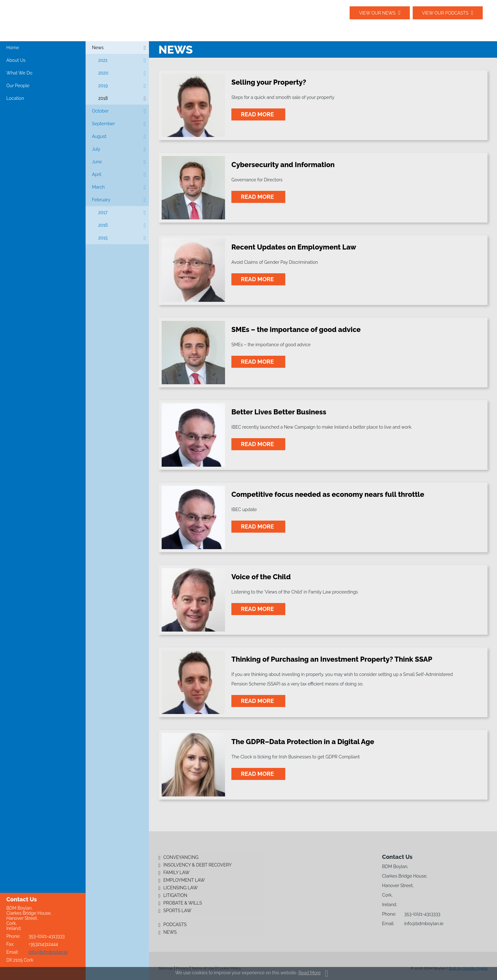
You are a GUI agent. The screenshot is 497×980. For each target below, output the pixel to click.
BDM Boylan (67, 20)
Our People (18, 86)
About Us (16, 60)
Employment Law (184, 880)
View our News (377, 13)
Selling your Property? (269, 82)
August (99, 136)
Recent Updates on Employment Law (294, 247)
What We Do (19, 73)
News (98, 48)
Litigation (175, 895)
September (103, 124)
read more (258, 114)
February (101, 200)
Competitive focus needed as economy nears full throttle (328, 494)
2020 (103, 73)
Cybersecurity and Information (283, 165)
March (98, 187)
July (96, 149)
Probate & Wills (183, 903)
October (100, 111)
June (97, 162)
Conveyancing (181, 857)
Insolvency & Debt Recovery (197, 865)
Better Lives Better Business (279, 412)
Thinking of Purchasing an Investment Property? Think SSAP (332, 659)
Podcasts (175, 925)
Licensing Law (180, 888)
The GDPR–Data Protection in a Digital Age (303, 742)
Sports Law (177, 911)
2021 (103, 60)
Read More (309, 973)
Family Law (176, 873)
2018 (103, 98)
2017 (103, 212)
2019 (103, 86)
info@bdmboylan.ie (48, 952)
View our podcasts (445, 13)
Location (15, 98)
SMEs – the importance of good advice (296, 329)
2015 (103, 238)
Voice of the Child (261, 577)
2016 (103, 225)
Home (13, 48)
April (97, 174)
